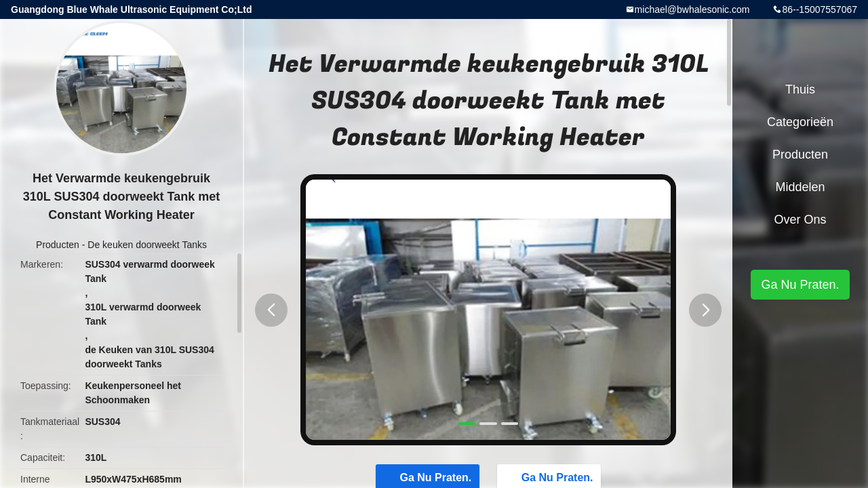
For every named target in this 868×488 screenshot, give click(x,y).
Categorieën (800, 122)
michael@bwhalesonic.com (692, 9)
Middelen (800, 187)
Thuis (800, 89)
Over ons (800, 220)
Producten (58, 245)
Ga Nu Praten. (800, 285)
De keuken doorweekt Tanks (147, 245)
